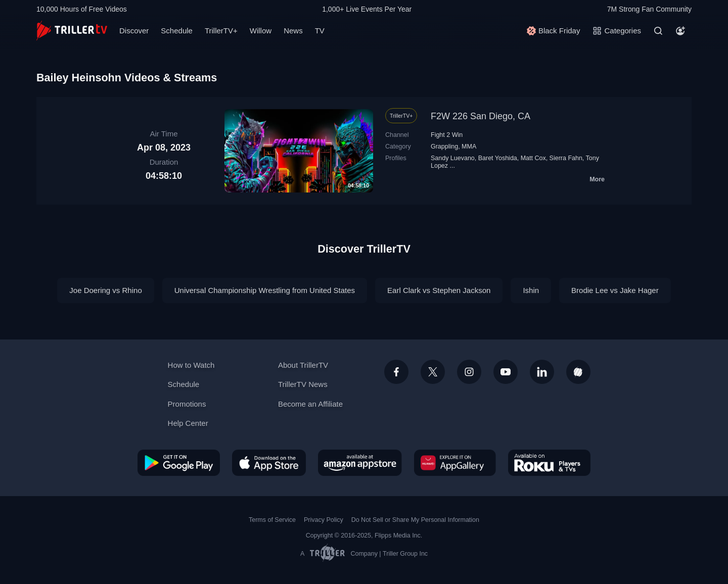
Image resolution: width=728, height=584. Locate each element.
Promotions (187, 404)
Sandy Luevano (453, 158)
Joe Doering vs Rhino (105, 290)
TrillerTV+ (221, 31)
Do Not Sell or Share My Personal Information (415, 520)
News (293, 31)
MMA (469, 147)
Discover (134, 31)
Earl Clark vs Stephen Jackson (439, 290)
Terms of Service (272, 520)
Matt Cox (533, 158)
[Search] (658, 31)
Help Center (188, 423)
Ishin (531, 290)
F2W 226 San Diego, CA (481, 116)
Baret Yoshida (498, 158)
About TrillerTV (303, 365)
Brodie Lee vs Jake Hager (615, 290)
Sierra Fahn (566, 158)
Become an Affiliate (310, 404)
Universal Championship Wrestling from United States (265, 290)
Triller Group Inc (405, 554)
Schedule (177, 31)
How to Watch (191, 365)
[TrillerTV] (72, 31)
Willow (261, 31)
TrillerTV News (303, 384)
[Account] (680, 31)
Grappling (444, 147)
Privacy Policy (324, 520)
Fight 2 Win (447, 135)
